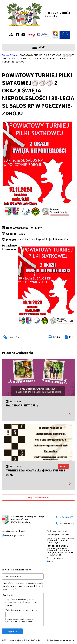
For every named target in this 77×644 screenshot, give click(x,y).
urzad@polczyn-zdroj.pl (13, 531)
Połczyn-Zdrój (57, 13)
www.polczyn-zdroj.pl (13, 535)
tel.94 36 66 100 (65, 517)
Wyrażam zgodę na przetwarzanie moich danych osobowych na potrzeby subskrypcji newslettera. (22, 586)
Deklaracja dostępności (58, 534)
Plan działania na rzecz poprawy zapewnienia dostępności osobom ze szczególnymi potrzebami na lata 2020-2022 (61, 550)
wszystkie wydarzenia (38, 497)
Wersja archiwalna (55, 558)
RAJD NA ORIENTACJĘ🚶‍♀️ (23, 405)
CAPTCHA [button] (8, 595)
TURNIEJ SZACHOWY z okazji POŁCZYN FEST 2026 (36, 473)
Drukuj (57, 337)
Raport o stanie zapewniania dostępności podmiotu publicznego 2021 (60, 540)
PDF (71, 337)
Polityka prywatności (57, 531)
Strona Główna (10, 55)
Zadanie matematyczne (17, 610)
